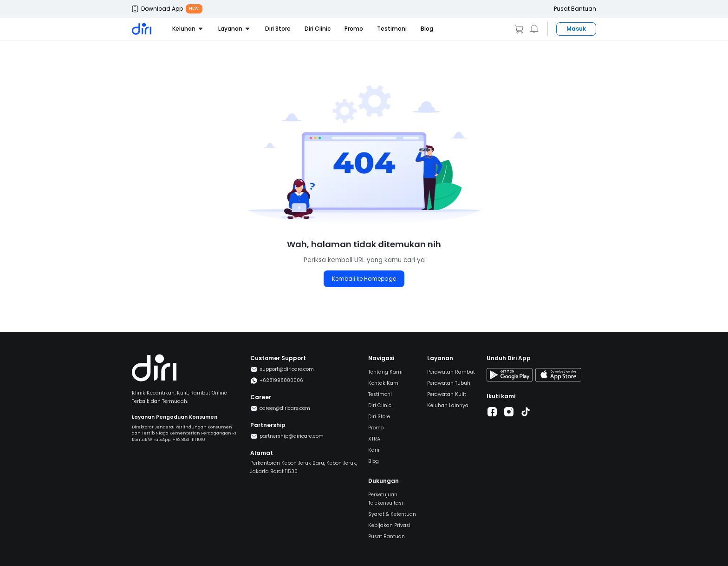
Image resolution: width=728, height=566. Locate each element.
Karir (374, 450)
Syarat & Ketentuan (392, 514)
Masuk (576, 29)
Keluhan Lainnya (448, 405)
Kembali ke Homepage (364, 279)
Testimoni (392, 29)
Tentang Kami (385, 372)
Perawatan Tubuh (449, 383)
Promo (354, 29)
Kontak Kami (384, 383)
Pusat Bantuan (575, 9)
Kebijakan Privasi (389, 525)
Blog (427, 29)
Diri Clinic (318, 29)
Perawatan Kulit (447, 394)
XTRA (374, 439)
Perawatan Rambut (451, 372)
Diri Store (278, 29)
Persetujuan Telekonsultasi (386, 499)
